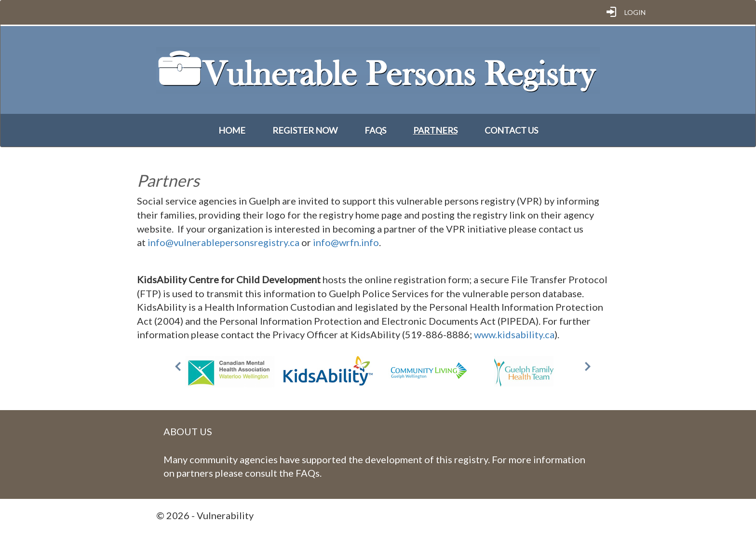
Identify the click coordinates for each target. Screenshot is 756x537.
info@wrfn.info (346, 242)
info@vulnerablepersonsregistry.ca (223, 242)
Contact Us (511, 130)
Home (232, 130)
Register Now (305, 130)
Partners (435, 130)
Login (635, 12)
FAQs (375, 130)
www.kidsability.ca (514, 334)
